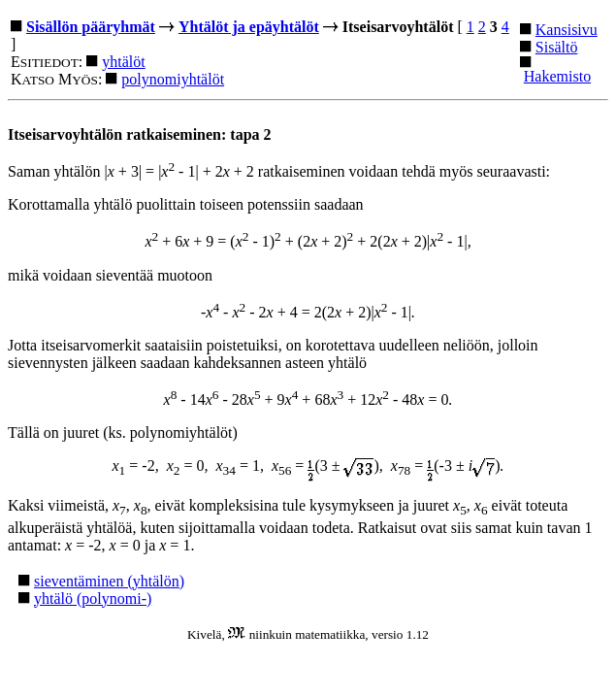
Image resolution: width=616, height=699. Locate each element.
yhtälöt (123, 62)
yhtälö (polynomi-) (93, 599)
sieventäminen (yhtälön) (109, 581)
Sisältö (557, 47)
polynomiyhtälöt (173, 79)
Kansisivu (567, 30)
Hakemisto (557, 76)
